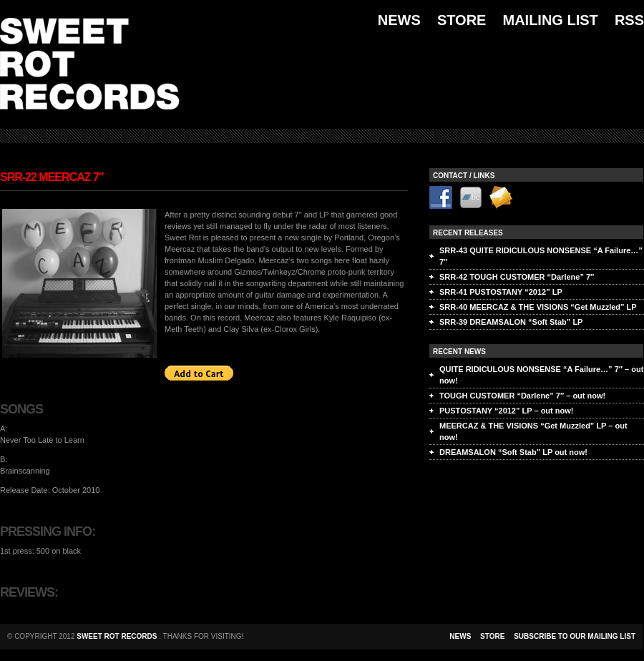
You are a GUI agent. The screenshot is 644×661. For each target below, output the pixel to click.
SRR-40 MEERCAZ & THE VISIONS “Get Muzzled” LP (538, 307)
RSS (629, 20)
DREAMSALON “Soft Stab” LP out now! (513, 452)
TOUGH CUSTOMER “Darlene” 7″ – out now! (522, 396)
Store (462, 20)
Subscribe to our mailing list (575, 636)
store (492, 636)
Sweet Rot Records (118, 636)
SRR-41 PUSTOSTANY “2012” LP (501, 292)
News (399, 20)
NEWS (460, 636)
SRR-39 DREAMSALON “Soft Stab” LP (511, 322)
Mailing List (550, 20)
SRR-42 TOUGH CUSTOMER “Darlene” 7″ (517, 277)
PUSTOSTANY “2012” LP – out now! (506, 411)
